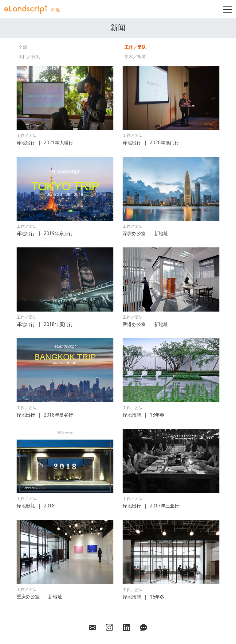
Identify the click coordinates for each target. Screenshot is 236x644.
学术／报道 (135, 56)
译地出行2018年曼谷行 (45, 415)
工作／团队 (135, 47)
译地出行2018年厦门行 (45, 324)
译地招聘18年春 (144, 415)
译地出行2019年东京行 (45, 233)
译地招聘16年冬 (144, 597)
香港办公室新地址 (145, 324)
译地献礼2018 (36, 506)
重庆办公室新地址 (39, 597)
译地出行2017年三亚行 (151, 506)
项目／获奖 (29, 56)
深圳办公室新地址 (145, 233)
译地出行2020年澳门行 (151, 143)
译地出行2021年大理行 (45, 143)
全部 (23, 47)
